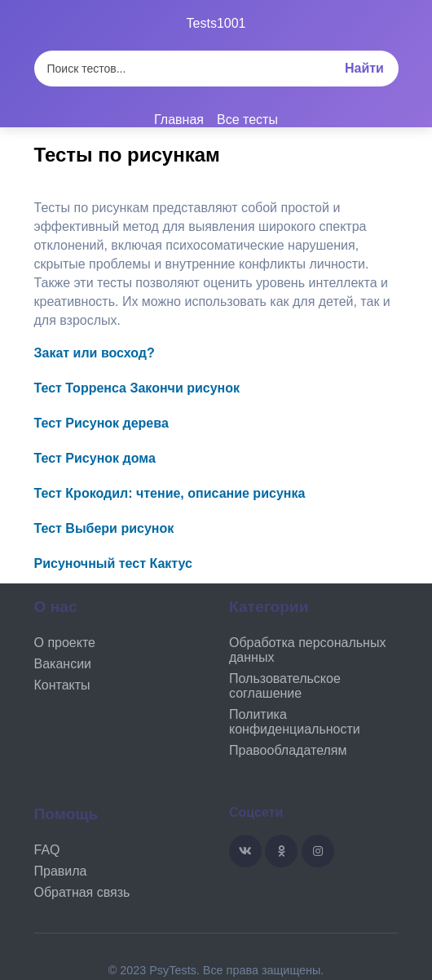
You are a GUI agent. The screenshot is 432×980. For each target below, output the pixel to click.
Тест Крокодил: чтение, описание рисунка (170, 493)
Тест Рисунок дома (95, 458)
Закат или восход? (95, 353)
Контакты (62, 685)
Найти (364, 68)
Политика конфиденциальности (295, 722)
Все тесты (247, 120)
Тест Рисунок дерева (101, 423)
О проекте (65, 643)
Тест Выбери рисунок (104, 528)
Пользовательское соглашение (285, 686)
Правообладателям (288, 750)
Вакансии (63, 664)
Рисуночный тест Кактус (113, 563)
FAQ (47, 850)
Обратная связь (82, 892)
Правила (61, 871)
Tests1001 (216, 23)
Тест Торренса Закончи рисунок (137, 388)
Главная (179, 120)
